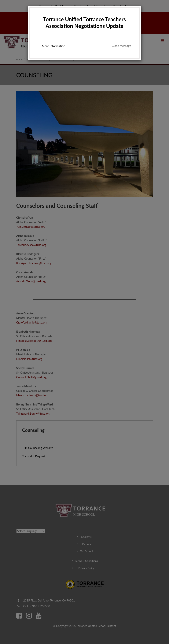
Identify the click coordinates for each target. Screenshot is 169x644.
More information (54, 46)
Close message (121, 46)
